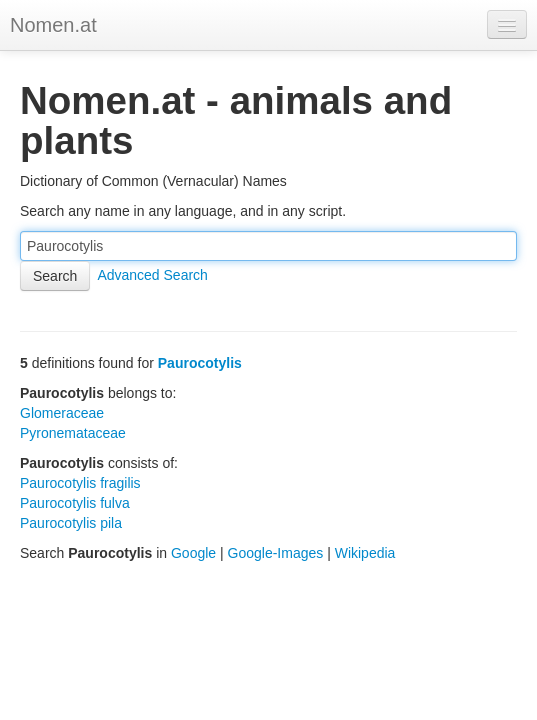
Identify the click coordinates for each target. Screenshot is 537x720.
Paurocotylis (200, 363)
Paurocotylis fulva (75, 503)
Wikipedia (365, 553)
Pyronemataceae (73, 433)
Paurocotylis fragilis (80, 483)
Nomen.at (53, 25)
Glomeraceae (62, 413)
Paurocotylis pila (71, 523)
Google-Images (276, 553)
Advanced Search (152, 275)
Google (193, 553)
